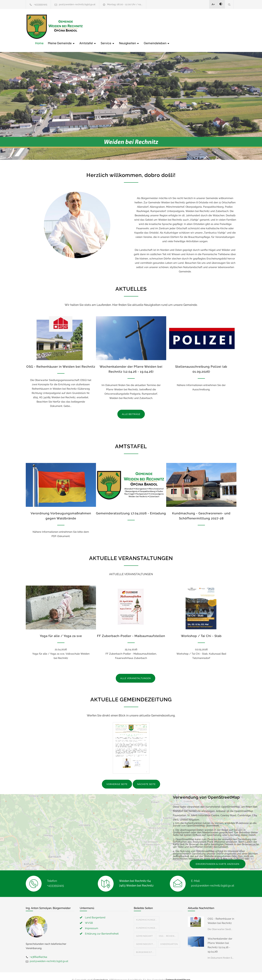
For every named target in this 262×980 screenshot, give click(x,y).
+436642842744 (38, 949)
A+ (213, 4)
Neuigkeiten (187, 26)
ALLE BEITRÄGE (131, 407)
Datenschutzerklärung (178, 972)
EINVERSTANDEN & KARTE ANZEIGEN (218, 857)
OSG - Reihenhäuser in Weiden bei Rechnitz (61, 359)
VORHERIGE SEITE (117, 777)
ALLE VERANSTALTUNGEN (136, 671)
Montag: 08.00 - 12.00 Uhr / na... (125, 4)
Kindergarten (169, 937)
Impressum (92, 921)
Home (97, 26)
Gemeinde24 (101, 972)
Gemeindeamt (145, 929)
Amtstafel (145, 26)
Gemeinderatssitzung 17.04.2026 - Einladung (131, 506)
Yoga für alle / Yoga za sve (61, 629)
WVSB (89, 915)
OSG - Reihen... (167, 929)
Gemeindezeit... (145, 937)
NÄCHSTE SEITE (146, 777)
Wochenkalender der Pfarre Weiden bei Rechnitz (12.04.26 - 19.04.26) (220, 938)
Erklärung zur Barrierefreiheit (102, 926)
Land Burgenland (95, 910)
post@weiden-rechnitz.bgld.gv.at (77, 4)
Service (165, 26)
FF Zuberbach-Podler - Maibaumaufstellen (131, 629)
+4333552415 (41, 4)
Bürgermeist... (145, 945)
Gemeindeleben (214, 26)
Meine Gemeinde (119, 26)
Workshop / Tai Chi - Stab (201, 629)
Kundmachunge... (147, 912)
